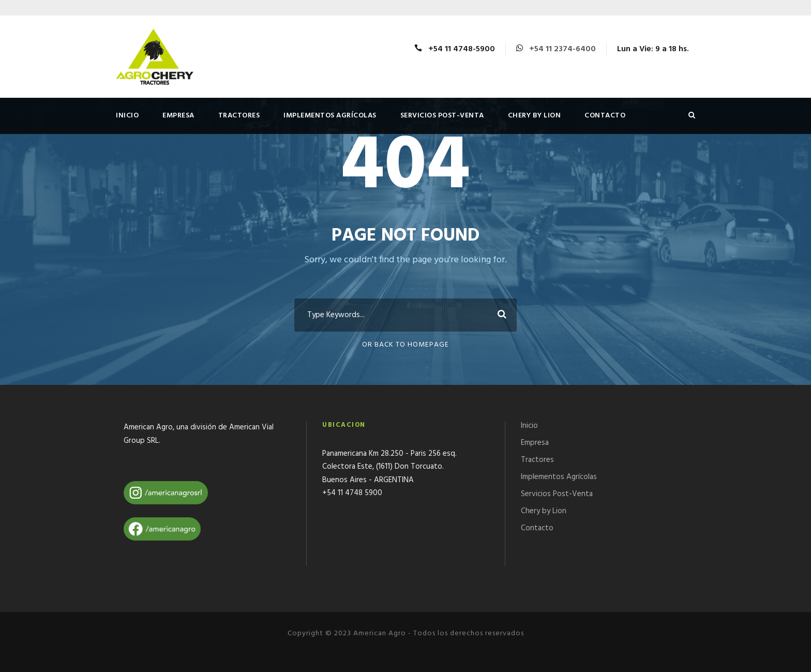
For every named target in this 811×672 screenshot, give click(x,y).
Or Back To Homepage (405, 345)
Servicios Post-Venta (442, 116)
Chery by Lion (535, 116)
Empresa (178, 116)
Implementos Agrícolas (330, 116)
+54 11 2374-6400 (562, 49)
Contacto (605, 116)
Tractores (239, 116)
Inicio (127, 116)
